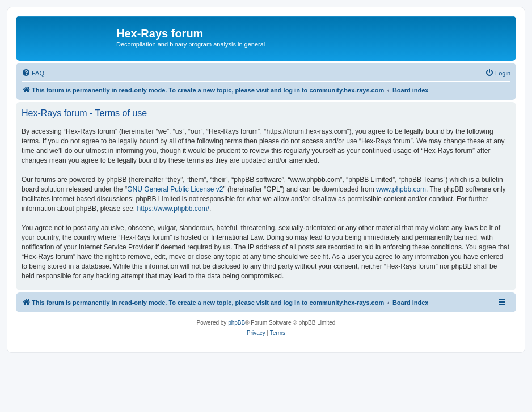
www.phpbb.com (401, 189)
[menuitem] (33, 73)
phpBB (237, 323)
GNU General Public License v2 (175, 189)
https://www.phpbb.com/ (173, 209)
